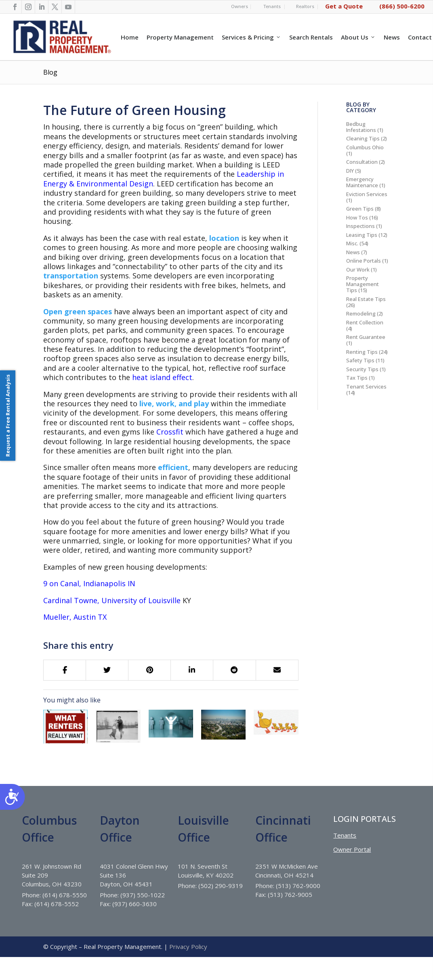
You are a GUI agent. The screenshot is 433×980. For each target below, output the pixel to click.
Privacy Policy (188, 969)
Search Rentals (311, 37)
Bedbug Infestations (361, 127)
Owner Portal (352, 872)
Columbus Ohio (365, 147)
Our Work (358, 270)
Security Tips (362, 369)
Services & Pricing (251, 37)
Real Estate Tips (366, 299)
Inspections (360, 226)
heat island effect (162, 377)
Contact (420, 37)
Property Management (180, 37)
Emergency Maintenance (362, 182)
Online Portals (364, 261)
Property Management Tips (363, 284)
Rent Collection (365, 322)
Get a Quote (344, 6)
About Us (358, 37)
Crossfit (170, 432)
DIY (350, 171)
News (392, 37)
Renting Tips (362, 352)
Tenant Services (366, 387)
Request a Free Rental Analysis (8, 416)
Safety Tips (360, 360)
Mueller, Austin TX (75, 617)
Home (130, 37)
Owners (240, 6)
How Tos (357, 217)
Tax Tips (357, 378)
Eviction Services (367, 194)
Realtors (305, 6)
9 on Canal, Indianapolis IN (89, 583)
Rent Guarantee (366, 337)
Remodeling (361, 313)
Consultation (362, 162)
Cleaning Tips (363, 138)
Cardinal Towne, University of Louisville (112, 600)
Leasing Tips (362, 235)
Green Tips (360, 209)
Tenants (272, 6)
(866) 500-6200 (402, 6)
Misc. (352, 243)
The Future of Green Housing (135, 110)
